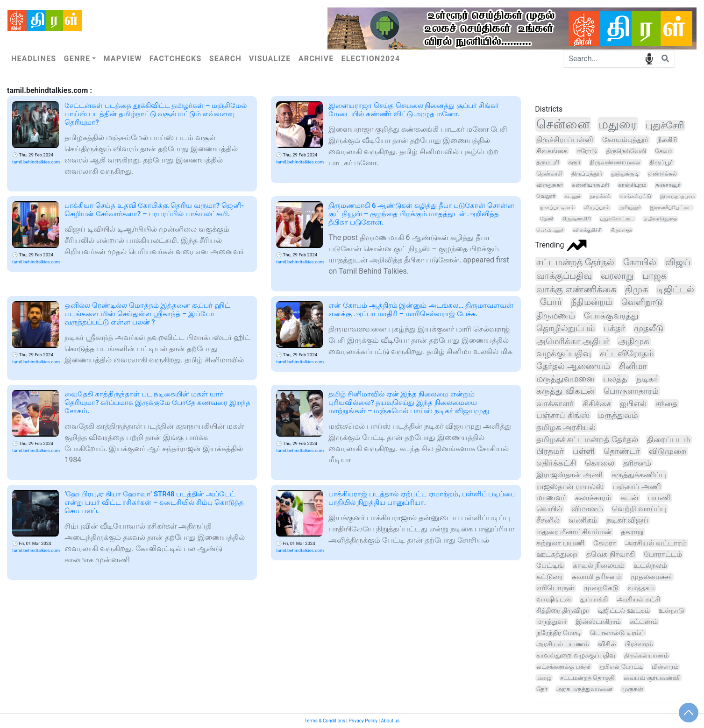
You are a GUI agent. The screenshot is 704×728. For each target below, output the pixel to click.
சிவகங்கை (552, 151)
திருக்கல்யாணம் (646, 655)
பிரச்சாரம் (639, 644)
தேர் (542, 689)
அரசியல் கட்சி (638, 599)
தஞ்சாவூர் (668, 185)
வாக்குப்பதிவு (564, 276)
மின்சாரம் (665, 667)
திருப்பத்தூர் (587, 174)
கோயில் (640, 262)
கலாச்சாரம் (593, 498)
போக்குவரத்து (611, 315)
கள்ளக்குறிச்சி (587, 230)
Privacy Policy (363, 721)
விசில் (607, 644)
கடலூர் (572, 196)
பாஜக (654, 276)
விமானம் (587, 509)
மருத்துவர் (551, 622)
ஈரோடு (587, 151)
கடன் (629, 498)
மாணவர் (551, 498)
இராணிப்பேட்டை (671, 208)
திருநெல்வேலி (626, 151)
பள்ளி (584, 451)
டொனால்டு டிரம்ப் (617, 633)
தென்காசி (549, 173)
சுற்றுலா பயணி (560, 543)
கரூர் (574, 162)
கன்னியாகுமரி (590, 185)
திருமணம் (556, 315)
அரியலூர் (630, 208)
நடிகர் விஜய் (627, 520)
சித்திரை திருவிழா (563, 610)
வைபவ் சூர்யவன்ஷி (652, 678)
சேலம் (664, 151)
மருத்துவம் (618, 415)
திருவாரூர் (621, 230)
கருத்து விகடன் (565, 391)
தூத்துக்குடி (625, 174)
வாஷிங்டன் (554, 599)
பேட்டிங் (550, 565)
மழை (544, 678)
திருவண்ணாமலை (615, 162)
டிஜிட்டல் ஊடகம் (624, 610)
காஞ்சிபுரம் (632, 185)
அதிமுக (634, 341)
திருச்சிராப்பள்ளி (565, 139)
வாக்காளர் (555, 403)
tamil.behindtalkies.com (36, 162)
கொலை (600, 463)
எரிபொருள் (555, 588)
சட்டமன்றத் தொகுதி (587, 678)
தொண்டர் (622, 451)
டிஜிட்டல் (676, 290)
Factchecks (176, 59)
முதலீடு (649, 328)
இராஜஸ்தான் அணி (569, 475)
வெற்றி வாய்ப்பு (639, 509)
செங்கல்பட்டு (635, 196)
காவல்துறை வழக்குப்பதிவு (576, 655)
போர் (551, 302)
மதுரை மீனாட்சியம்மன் (574, 532)
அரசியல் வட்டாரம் (656, 543)
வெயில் (549, 509)
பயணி (659, 498)
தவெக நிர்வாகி (611, 554)
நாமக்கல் (600, 196)
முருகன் (632, 689)
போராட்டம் (663, 554)
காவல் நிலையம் (599, 565)
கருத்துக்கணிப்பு (639, 475)
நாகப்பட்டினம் (557, 208)
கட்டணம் (644, 622)
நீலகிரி (667, 140)
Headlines (34, 59)
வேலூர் (546, 196)
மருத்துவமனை (565, 379)
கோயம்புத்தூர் (625, 140)
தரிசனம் (637, 463)
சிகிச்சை (597, 403)
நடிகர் (647, 379)
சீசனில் (548, 520)
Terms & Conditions (325, 721)
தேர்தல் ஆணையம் (573, 366)
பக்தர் (614, 328)
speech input (649, 58)
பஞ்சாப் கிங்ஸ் (563, 415)
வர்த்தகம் (641, 588)
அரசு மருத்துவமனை (584, 689)
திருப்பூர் (661, 162)
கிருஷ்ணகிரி (576, 219)
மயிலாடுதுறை (660, 219)
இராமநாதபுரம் (678, 196)
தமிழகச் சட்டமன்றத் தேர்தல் (587, 439)
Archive (316, 59)
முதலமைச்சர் (651, 577)
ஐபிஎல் (633, 403)
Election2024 (371, 59)
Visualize (270, 59)
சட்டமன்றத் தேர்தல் (575, 262)
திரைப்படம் (669, 439)
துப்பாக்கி (594, 599)
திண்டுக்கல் (662, 174)
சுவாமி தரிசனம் (597, 577)
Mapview (122, 59)
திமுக (636, 290)
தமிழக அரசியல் (566, 427)
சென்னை (563, 124)
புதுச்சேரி (665, 125)
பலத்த (615, 379)
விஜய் (678, 262)
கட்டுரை (550, 577)
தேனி (547, 219)
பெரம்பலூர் (550, 230)
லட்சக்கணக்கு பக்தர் (563, 667)
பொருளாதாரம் (631, 391)
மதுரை (618, 124)
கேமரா (605, 543)
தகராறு (632, 532)
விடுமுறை (668, 451)
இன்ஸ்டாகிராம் (598, 622)
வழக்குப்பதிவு (564, 353)
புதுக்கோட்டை (617, 219)
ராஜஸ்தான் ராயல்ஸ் (570, 486)
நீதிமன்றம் (592, 302)
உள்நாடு (672, 610)
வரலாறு (617, 276)
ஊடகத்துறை (557, 554)
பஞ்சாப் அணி (637, 486)
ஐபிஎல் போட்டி (621, 667)
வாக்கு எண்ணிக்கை (576, 290)
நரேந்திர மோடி (558, 633)
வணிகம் (583, 520)
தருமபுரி (548, 162)
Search (225, 59)
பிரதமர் (550, 451)
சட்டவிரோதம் (627, 353)
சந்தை (666, 403)
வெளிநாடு (642, 302)
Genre (77, 59)
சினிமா (633, 366)
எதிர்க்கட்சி (556, 463)
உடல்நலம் (650, 565)
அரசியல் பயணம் (562, 644)
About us (390, 721)
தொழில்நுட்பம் (565, 328)
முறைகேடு (601, 588)
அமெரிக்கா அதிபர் (573, 341)
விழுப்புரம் (597, 208)
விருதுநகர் (550, 185)
